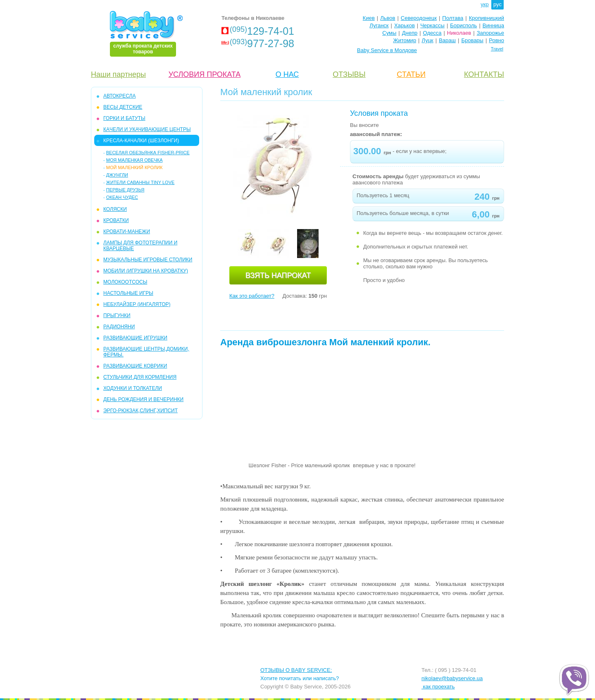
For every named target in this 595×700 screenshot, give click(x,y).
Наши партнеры (118, 74)
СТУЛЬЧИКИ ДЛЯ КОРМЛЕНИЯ (140, 377)
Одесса (432, 33)
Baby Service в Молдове (387, 50)
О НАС (287, 74)
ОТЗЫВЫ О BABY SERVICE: (296, 670)
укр (484, 4)
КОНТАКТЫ (484, 74)
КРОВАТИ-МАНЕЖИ (127, 232)
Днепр (410, 33)
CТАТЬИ (411, 74)
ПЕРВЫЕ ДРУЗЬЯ (125, 190)
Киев (369, 18)
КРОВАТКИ (116, 220)
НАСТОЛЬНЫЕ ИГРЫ (128, 293)
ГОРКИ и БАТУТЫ (124, 118)
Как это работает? (252, 296)
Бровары (472, 40)
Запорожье (490, 33)
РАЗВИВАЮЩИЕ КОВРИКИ (135, 366)
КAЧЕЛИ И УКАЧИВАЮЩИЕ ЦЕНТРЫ (147, 129)
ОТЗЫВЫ (349, 74)
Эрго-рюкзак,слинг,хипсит (140, 411)
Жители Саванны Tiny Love (140, 182)
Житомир (405, 40)
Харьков (405, 25)
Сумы (389, 33)
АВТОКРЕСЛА (119, 96)
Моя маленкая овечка (134, 160)
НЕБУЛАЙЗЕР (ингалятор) (137, 304)
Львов (388, 18)
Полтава (453, 18)
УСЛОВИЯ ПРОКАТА (205, 74)
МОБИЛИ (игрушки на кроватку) (146, 271)
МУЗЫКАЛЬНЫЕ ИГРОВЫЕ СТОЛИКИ (148, 260)
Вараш (447, 40)
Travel (497, 49)
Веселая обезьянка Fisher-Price (148, 153)
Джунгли (117, 175)
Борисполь (463, 25)
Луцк (428, 40)
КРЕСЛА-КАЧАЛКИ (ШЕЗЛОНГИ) (141, 141)
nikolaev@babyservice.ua (452, 678)
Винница (493, 25)
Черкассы (432, 25)
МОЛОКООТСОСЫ (125, 282)
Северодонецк (419, 18)
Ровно (496, 40)
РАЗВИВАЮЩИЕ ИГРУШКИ (135, 338)
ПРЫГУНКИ (117, 315)
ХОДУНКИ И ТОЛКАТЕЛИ (133, 388)
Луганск (379, 25)
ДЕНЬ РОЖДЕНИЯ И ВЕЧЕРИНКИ (143, 399)
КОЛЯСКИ (115, 209)
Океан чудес (122, 197)
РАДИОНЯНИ (119, 327)
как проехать (438, 687)
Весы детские (123, 107)
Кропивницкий (487, 18)
